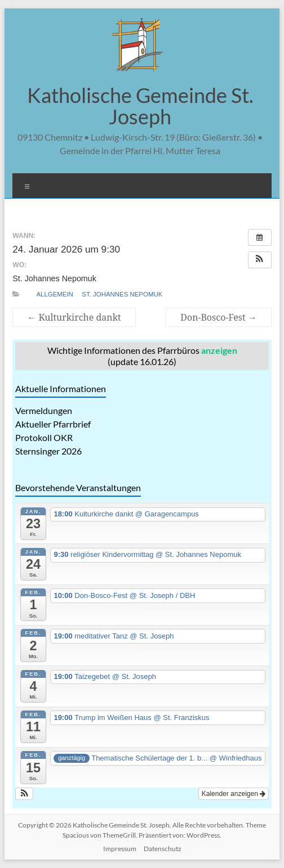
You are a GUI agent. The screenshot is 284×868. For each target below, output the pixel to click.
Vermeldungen (44, 410)
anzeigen (219, 350)
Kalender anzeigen (234, 794)
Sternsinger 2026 (48, 451)
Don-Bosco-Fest (219, 317)
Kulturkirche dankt (74, 317)
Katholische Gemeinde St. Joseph (140, 106)
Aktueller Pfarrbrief (53, 424)
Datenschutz (163, 849)
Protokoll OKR (44, 437)
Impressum (120, 849)
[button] (260, 260)
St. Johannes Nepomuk (122, 294)
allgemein (54, 294)
